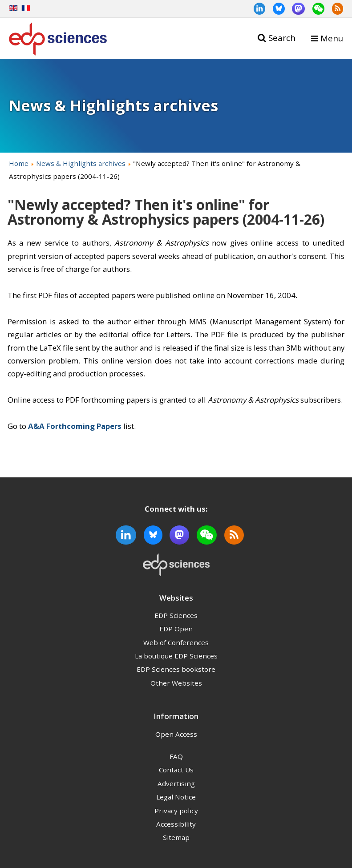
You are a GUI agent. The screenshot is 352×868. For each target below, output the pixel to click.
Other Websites (176, 683)
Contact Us (176, 770)
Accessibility (176, 824)
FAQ (176, 756)
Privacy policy (176, 811)
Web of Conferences (176, 642)
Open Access (176, 734)
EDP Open (176, 629)
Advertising (176, 783)
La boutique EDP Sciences (176, 656)
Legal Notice (176, 797)
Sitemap (176, 837)
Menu (332, 38)
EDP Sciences (176, 615)
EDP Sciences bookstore (176, 669)
